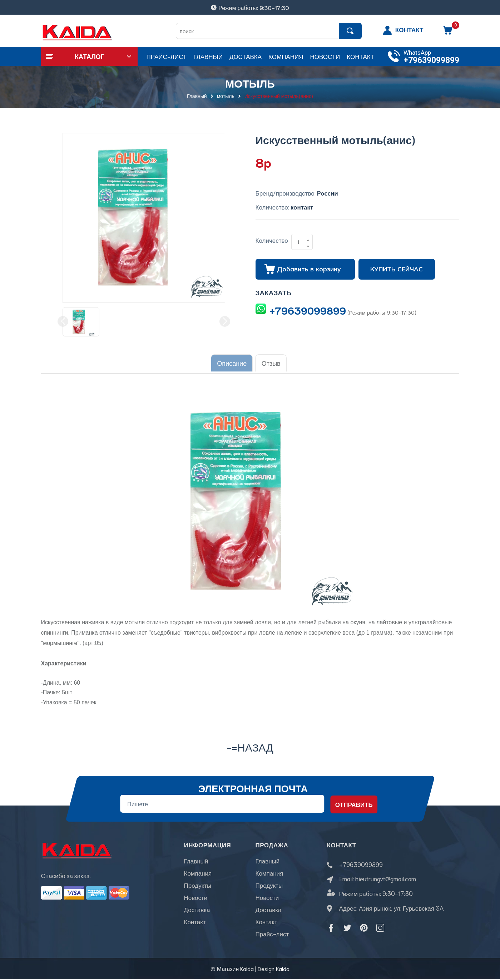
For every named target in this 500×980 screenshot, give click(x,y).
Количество (272, 240)
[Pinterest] (364, 926)
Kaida (283, 969)
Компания (198, 874)
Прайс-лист (272, 935)
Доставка (197, 910)
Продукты (198, 886)
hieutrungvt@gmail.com (386, 876)
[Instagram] (380, 926)
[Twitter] (347, 926)
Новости (196, 898)
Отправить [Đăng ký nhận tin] (354, 802)
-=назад (250, 744)
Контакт (195, 922)
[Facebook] (331, 926)
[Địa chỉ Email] (222, 801)
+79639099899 (431, 60)
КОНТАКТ (409, 29)
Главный (196, 862)
